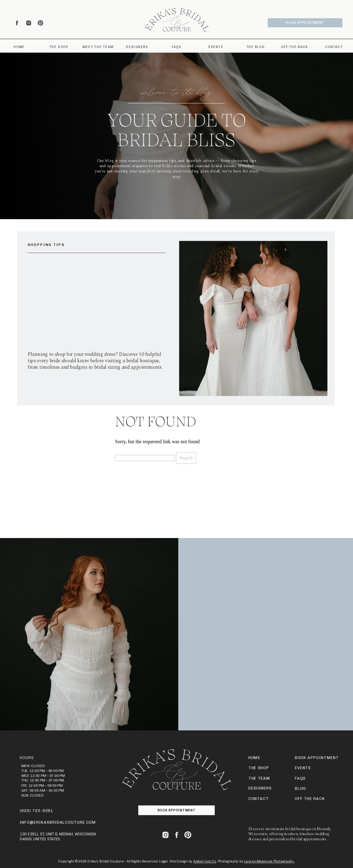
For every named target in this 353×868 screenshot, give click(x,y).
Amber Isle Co (205, 861)
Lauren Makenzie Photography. (269, 861)
